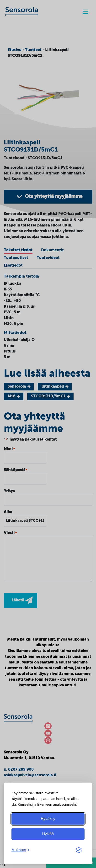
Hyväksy (48, 819)
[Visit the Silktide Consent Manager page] (79, 850)
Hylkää (48, 834)
